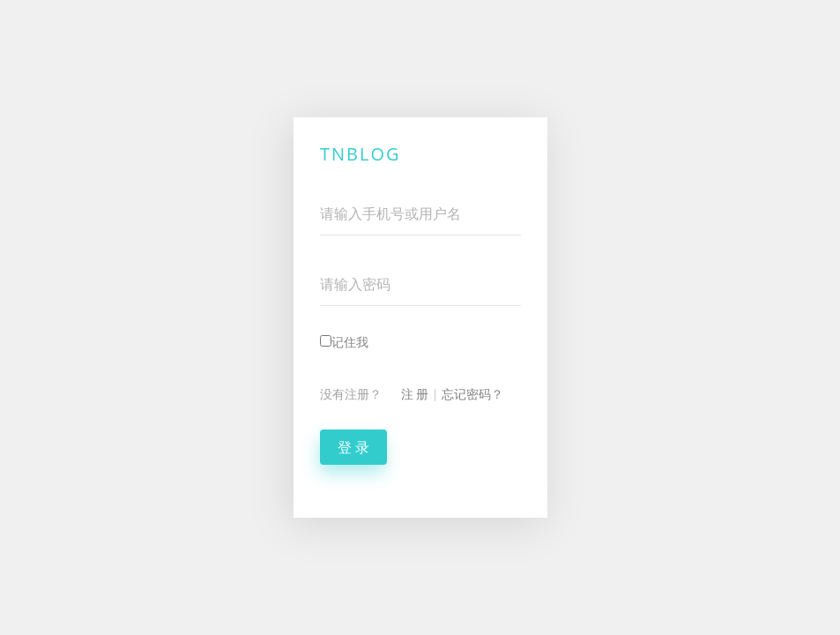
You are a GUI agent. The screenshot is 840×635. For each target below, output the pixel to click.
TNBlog (361, 154)
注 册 (415, 394)
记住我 (344, 342)
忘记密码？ (472, 394)
